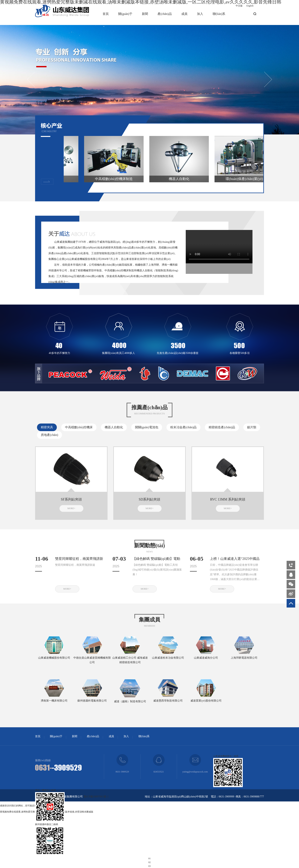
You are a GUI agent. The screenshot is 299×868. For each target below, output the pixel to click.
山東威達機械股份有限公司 (54, 658)
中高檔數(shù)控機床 (79, 427)
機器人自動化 (114, 427)
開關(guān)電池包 (147, 427)
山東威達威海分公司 (206, 658)
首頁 (106, 14)
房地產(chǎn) (49, 435)
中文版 (239, 6)
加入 (200, 14)
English (250, 6)
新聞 (145, 14)
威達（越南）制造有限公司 (130, 701)
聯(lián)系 (219, 14)
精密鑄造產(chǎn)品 (222, 427)
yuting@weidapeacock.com (195, 772)
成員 (184, 14)
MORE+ (71, 508)
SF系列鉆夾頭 (71, 499)
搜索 (255, 14)
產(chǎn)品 (165, 14)
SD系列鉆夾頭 (149, 499)
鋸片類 (252, 427)
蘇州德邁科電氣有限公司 (92, 701)
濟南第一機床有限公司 (54, 701)
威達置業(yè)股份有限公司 (206, 701)
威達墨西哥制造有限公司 (168, 701)
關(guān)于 (125, 14)
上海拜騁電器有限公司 (244, 658)
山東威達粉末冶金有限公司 (168, 658)
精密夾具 (47, 427)
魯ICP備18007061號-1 (96, 797)
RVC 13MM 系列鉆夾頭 (228, 499)
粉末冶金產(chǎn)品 (184, 427)
